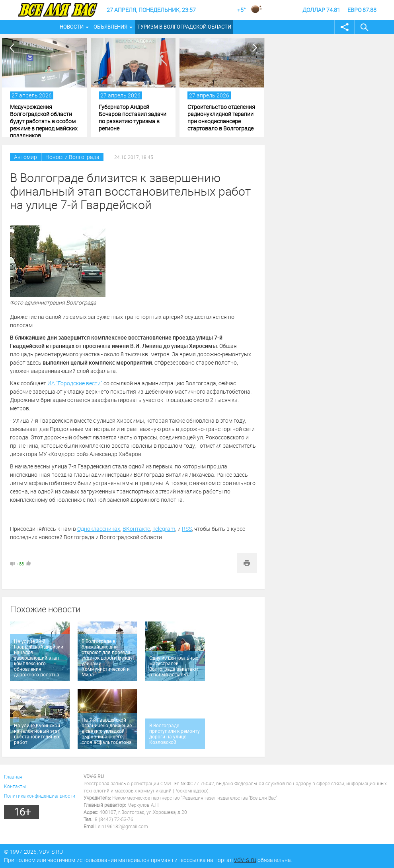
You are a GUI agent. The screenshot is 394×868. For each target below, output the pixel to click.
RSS (187, 529)
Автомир (25, 157)
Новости (72, 27)
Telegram (164, 529)
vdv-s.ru (245, 860)
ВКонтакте (136, 529)
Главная (13, 777)
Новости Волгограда (72, 157)
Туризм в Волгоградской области (184, 27)
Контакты (15, 786)
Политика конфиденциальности (40, 796)
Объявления (110, 27)
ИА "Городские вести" (75, 383)
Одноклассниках (99, 529)
